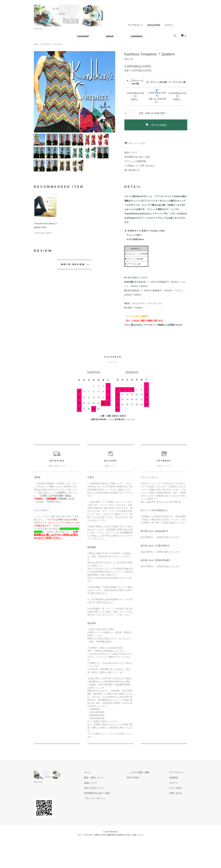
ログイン (169, 25)
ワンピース (48, 44)
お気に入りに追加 (135, 143)
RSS (141, 804)
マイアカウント (135, 25)
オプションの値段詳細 (135, 161)
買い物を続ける (132, 170)
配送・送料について (109, 804)
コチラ (61, 520)
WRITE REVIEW (73, 291)
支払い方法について (109, 815)
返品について (131, 152)
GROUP (110, 36)
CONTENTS (137, 36)
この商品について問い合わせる (139, 166)
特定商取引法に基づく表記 (137, 157)
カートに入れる (156, 125)
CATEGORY (83, 36)
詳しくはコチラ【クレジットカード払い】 (161, 529)
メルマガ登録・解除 (149, 799)
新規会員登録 (154, 25)
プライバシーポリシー (110, 825)
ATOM (148, 804)
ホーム (37, 44)
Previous (38, 92)
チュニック (62, 44)
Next (111, 92)
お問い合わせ (179, 820)
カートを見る (179, 815)
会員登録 (177, 804)
